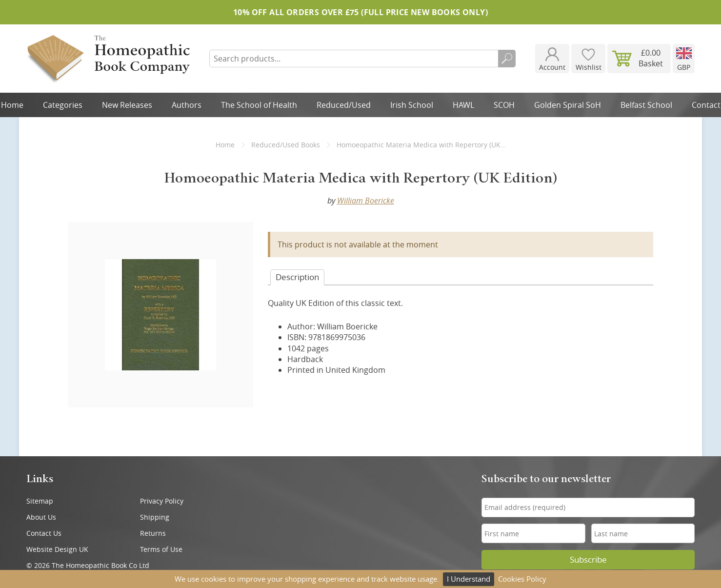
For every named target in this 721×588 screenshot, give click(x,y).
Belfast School (646, 105)
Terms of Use (161, 549)
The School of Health (259, 105)
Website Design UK (57, 549)
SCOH (504, 105)
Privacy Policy (162, 501)
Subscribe (588, 560)
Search (507, 59)
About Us (41, 517)
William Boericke (366, 201)
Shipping (155, 517)
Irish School (412, 105)
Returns (153, 533)
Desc (297, 277)
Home (225, 145)
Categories (63, 105)
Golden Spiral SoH (568, 105)
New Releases (127, 105)
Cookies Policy (522, 579)
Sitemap (40, 501)
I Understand (469, 579)
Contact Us (44, 533)
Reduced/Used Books (286, 145)
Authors (187, 105)
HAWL (463, 105)
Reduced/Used (344, 105)
